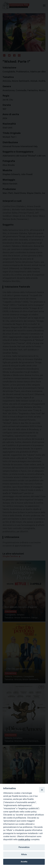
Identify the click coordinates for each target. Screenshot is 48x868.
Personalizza (24, 847)
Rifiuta (24, 854)
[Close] (42, 790)
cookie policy (24, 839)
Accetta (24, 862)
